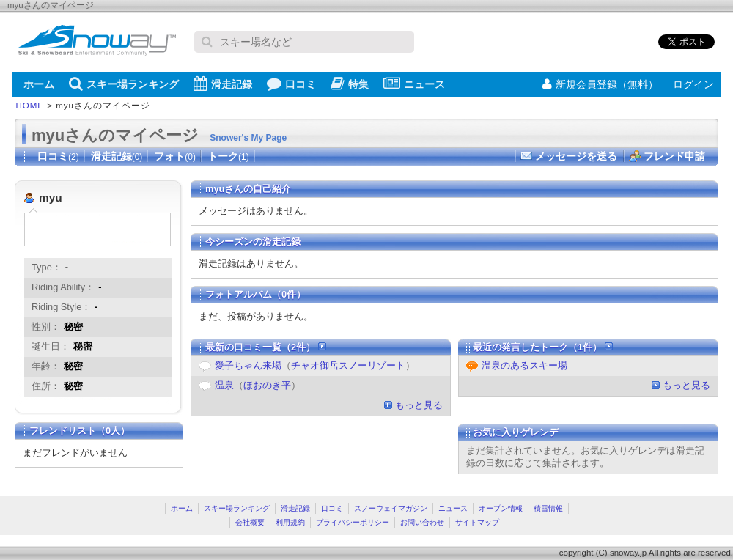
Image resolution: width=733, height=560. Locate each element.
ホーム (39, 84)
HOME (30, 106)
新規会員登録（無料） (600, 84)
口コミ (291, 84)
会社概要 (250, 522)
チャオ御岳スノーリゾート (348, 365)
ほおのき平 (267, 385)
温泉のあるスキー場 (524, 365)
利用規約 (290, 522)
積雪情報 (548, 508)
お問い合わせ (422, 522)
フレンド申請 (674, 156)
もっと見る (419, 405)
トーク (228, 156)
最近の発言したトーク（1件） (543, 347)
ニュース (414, 84)
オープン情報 (501, 508)
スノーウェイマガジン (391, 508)
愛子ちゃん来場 (248, 365)
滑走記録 (223, 84)
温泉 (224, 385)
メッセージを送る (576, 156)
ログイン (693, 84)
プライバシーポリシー (353, 522)
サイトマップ (477, 522)
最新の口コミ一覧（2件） (266, 347)
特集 (350, 84)
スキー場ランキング (124, 84)
